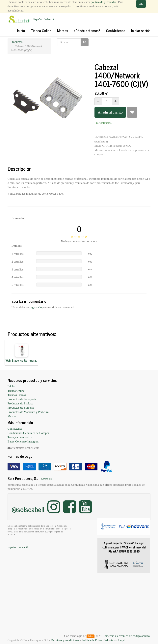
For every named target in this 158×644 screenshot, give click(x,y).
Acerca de (46, 479)
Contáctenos (15, 429)
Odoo (91, 636)
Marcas (12, 416)
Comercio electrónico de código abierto (126, 636)
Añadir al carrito (110, 112)
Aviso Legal (117, 640)
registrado (36, 307)
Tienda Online (16, 391)
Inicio (11, 386)
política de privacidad (104, 2)
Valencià (49, 19)
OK (141, 4)
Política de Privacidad (95, 640)
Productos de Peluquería (22, 399)
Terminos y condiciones (65, 640)
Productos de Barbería (21, 408)
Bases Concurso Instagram (23, 441)
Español (38, 19)
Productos (16, 42)
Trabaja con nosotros (20, 437)
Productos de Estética (20, 403)
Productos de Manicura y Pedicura (28, 412)
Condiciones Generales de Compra (28, 433)
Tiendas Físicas (17, 395)
